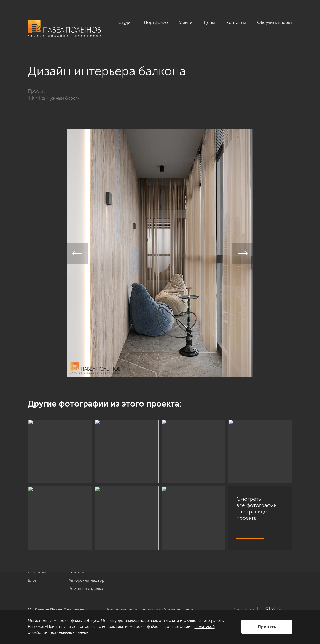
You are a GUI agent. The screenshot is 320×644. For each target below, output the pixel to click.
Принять (267, 627)
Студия (125, 22)
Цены (209, 22)
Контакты (236, 22)
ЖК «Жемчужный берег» (54, 98)
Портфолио (156, 22)
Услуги (186, 22)
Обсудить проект (275, 22)
